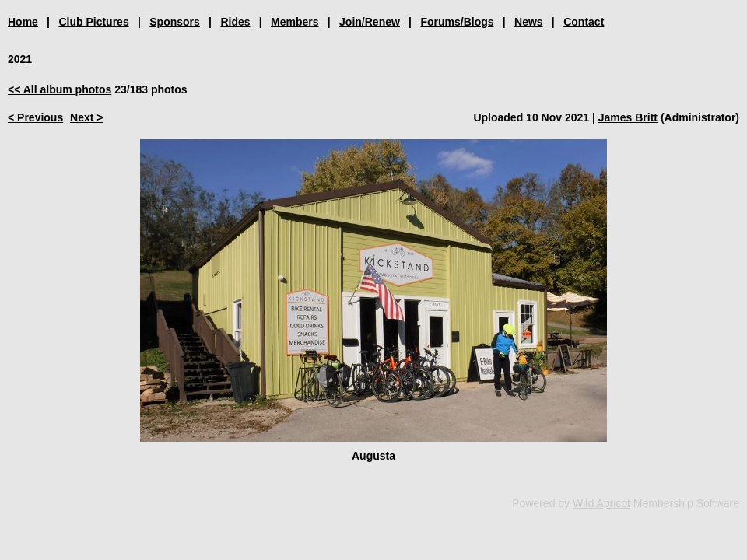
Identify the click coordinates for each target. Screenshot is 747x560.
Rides (235, 22)
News (529, 22)
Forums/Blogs (457, 22)
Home (23, 22)
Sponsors (175, 22)
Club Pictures (93, 22)
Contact (584, 22)
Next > (86, 117)
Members (295, 22)
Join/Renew (370, 22)
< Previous (35, 117)
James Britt (628, 117)
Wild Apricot (601, 503)
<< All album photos (60, 89)
